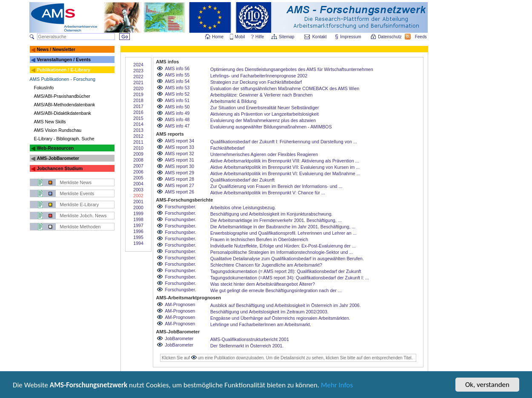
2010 (138, 148)
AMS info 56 (177, 68)
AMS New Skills (50, 122)
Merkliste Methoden (80, 227)
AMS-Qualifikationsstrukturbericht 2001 (250, 339)
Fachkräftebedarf (227, 148)
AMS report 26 (179, 192)
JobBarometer (179, 338)
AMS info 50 (177, 107)
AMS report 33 (179, 147)
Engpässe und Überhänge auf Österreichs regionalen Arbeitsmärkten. (280, 318)
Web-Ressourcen (55, 148)
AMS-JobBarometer (58, 158)
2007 (138, 166)
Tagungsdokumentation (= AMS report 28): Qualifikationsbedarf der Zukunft (286, 271)
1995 (138, 237)
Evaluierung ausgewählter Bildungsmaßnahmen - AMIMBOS (271, 127)
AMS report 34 (179, 141)
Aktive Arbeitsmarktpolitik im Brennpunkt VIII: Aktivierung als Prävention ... (285, 161)
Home (218, 37)
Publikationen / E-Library (63, 70)
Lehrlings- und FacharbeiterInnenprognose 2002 (259, 76)
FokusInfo (44, 88)
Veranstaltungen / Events (64, 60)
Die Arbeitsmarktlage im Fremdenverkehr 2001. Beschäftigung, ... (276, 220)
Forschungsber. (180, 207)
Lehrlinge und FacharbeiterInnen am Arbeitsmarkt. (261, 324)
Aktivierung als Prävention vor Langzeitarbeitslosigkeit (265, 114)
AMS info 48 (177, 119)
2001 (138, 202)
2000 (138, 208)
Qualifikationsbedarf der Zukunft (242, 180)
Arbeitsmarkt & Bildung (233, 101)
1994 (138, 243)
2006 (138, 172)
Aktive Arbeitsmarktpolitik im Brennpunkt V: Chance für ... (268, 193)
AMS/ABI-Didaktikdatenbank (63, 113)
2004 (138, 184)
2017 (138, 106)
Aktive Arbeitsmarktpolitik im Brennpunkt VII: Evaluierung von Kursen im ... (285, 167)
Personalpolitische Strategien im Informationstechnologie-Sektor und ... (282, 252)
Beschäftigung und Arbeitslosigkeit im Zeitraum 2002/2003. (269, 312)
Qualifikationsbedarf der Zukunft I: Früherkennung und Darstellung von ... (284, 142)
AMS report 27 (179, 185)
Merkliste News (76, 182)
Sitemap (287, 37)
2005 (138, 178)
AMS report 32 (179, 154)
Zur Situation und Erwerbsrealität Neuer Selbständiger (265, 108)
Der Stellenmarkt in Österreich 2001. (247, 346)
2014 (138, 124)
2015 (138, 118)
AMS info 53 (177, 88)
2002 (138, 196)
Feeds (421, 37)
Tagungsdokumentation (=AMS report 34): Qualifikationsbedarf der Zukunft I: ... (290, 278)
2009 (138, 154)
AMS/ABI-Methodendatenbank (65, 105)
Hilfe (260, 37)
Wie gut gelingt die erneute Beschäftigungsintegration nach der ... (276, 290)
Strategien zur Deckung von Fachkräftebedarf (256, 82)
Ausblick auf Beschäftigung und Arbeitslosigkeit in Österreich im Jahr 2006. (286, 305)
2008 (138, 160)
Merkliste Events (77, 193)
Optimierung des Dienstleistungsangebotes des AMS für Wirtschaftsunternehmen (292, 69)
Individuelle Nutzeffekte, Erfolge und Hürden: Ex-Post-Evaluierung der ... (283, 246)
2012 (138, 136)
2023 (138, 71)
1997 (138, 225)
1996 (138, 231)
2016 (138, 112)
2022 (138, 77)
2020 (138, 88)
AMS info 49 (177, 113)
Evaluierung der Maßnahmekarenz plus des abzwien (263, 120)
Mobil (240, 37)
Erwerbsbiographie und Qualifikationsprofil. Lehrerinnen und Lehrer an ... (283, 233)
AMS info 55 (177, 75)
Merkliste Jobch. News (83, 216)
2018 (138, 100)
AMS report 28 (179, 179)
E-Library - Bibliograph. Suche (64, 139)
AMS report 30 (179, 166)
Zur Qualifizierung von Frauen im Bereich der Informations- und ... (276, 186)
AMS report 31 (179, 160)
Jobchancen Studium (60, 168)
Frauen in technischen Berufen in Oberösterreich (259, 239)
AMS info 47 (177, 126)
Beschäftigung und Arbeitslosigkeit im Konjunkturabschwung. (271, 214)
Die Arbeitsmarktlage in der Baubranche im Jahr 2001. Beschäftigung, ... (283, 227)
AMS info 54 (177, 81)
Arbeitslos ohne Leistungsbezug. (243, 208)
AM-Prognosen (180, 304)
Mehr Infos (337, 388)
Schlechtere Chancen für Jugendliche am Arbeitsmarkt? (266, 265)
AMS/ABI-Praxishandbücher (62, 96)
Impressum (351, 37)
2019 (138, 94)
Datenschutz (390, 37)
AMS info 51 (177, 100)
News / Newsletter (56, 49)
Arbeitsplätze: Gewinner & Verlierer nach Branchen (261, 95)
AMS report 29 (179, 173)
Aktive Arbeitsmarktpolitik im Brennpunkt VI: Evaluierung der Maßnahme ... (285, 173)
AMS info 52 (177, 94)
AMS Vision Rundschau (58, 130)
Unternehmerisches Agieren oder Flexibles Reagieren (264, 154)
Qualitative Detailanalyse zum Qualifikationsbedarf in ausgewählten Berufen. (287, 259)
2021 (138, 82)
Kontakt (320, 37)
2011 (138, 142)
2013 (138, 130)
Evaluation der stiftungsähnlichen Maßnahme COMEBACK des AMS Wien (285, 88)
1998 (138, 219)
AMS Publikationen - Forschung (63, 79)
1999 (138, 213)
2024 (138, 65)
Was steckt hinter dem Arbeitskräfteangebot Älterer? (263, 284)
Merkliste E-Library (80, 205)
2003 (138, 190)
